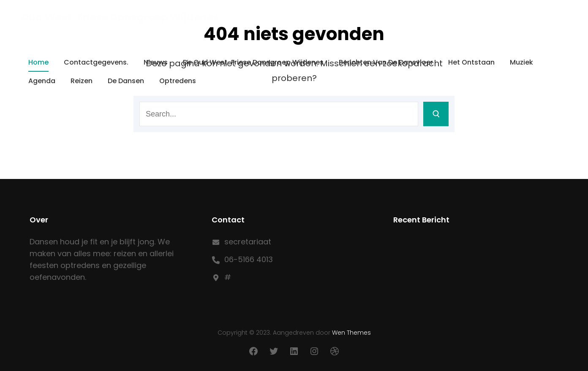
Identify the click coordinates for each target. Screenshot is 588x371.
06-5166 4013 (249, 259)
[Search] (436, 114)
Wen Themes (351, 333)
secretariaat (248, 242)
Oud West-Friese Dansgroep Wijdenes (120, 17)
